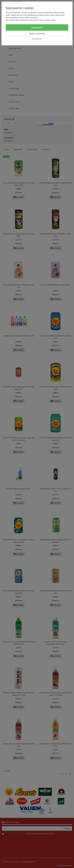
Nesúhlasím (37, 39)
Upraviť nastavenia (37, 34)
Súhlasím (37, 27)
